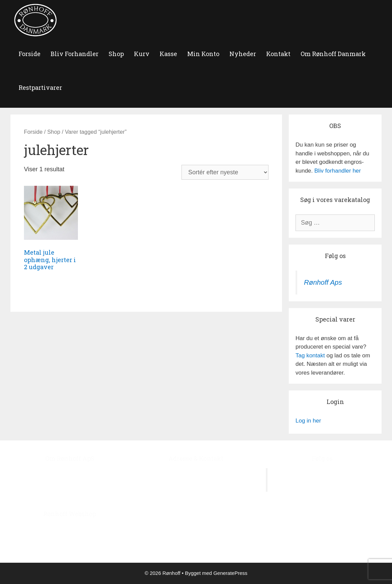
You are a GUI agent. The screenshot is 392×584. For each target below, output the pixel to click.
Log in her (308, 421)
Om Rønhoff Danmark (333, 54)
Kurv (142, 54)
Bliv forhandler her (338, 171)
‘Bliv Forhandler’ (103, 545)
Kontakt (278, 54)
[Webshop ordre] (225, 172)
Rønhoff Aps (323, 282)
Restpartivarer (40, 87)
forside (30, 54)
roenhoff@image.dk (203, 524)
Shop (116, 54)
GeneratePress (230, 573)
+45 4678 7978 (207, 507)
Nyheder (243, 54)
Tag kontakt (310, 356)
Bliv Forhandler (75, 54)
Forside (33, 132)
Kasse (168, 54)
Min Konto (203, 54)
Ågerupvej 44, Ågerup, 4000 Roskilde (196, 472)
